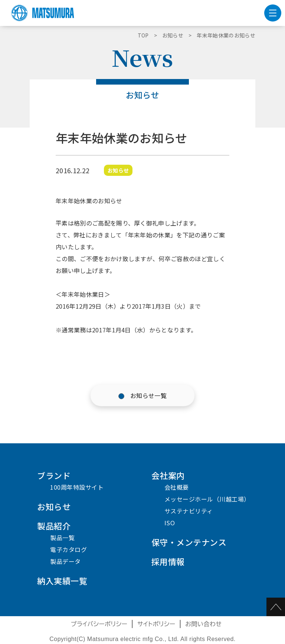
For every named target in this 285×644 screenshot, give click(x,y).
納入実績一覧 (62, 581)
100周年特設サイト (77, 487)
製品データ (65, 561)
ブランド (54, 475)
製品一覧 (62, 538)
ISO (170, 523)
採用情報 (168, 561)
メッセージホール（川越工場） (207, 499)
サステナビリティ (189, 511)
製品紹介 (54, 526)
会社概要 (177, 487)
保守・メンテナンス (189, 542)
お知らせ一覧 (148, 395)
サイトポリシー (156, 624)
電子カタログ (68, 549)
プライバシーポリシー (99, 624)
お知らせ (54, 506)
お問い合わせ (203, 624)
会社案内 (168, 475)
